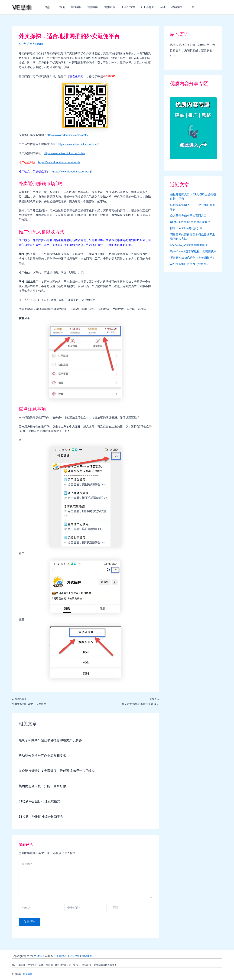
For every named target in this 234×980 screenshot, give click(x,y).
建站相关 (179, 7)
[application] (184, 7)
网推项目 (76, 7)
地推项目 (93, 7)
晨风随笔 (28, 974)
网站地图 (90, 956)
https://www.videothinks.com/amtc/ (69, 135)
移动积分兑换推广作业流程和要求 (45, 756)
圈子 (194, 7)
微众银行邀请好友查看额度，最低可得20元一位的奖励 (61, 771)
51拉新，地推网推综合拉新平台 (43, 817)
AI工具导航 (148, 7)
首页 (62, 7)
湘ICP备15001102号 (69, 956)
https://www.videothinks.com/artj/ (74, 171)
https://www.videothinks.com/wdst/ (66, 153)
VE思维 (39, 956)
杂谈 (163, 7)
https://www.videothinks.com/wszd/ (61, 162)
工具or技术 (128, 7)
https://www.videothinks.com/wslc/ (80, 144)
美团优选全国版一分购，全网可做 (45, 786)
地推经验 (110, 7)
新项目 (40, 44)
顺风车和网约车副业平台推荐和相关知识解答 (54, 741)
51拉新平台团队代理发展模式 (42, 802)
